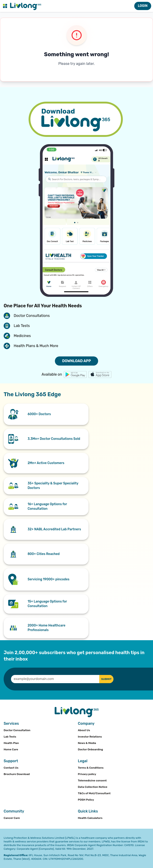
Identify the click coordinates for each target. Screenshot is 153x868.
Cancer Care (12, 818)
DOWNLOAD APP (77, 361)
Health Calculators (90, 818)
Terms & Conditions (91, 768)
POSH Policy (86, 800)
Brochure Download (17, 774)
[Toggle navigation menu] (5, 6)
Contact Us (11, 768)
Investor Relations (90, 737)
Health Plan (11, 743)
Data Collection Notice (93, 787)
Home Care (11, 749)
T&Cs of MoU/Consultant (94, 793)
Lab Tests (10, 737)
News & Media (87, 743)
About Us (84, 730)
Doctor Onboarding (91, 749)
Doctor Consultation (17, 730)
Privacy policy (87, 774)
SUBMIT (106, 679)
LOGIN (143, 6)
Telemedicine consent (92, 780)
